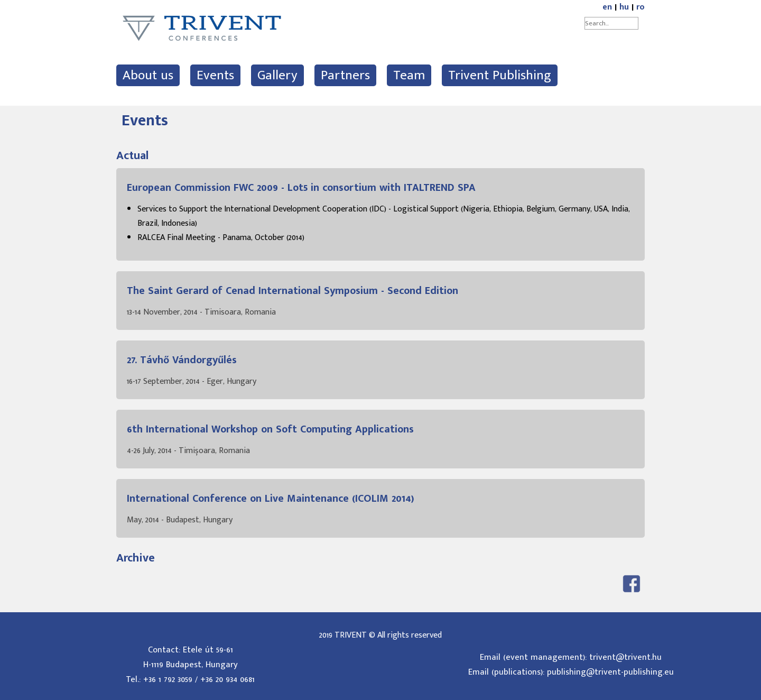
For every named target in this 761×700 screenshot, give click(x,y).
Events (215, 75)
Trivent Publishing (500, 75)
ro (641, 7)
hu (624, 7)
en (607, 7)
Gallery (277, 75)
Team (409, 75)
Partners (345, 75)
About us (148, 75)
